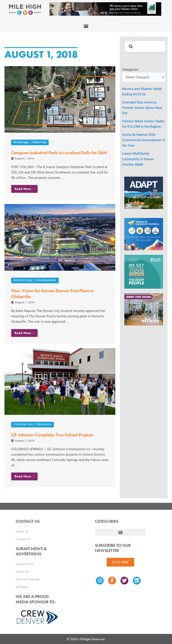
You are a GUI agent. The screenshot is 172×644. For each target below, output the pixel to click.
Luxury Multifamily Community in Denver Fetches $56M (138, 159)
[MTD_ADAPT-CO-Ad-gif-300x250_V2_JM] (144, 193)
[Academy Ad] (144, 234)
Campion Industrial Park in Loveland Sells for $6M (59, 153)
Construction (23, 425)
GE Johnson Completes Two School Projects (52, 435)
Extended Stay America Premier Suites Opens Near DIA (142, 108)
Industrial (39, 142)
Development (46, 280)
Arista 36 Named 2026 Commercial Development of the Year (144, 140)
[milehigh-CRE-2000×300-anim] (105, 9)
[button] (86, 26)
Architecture (23, 280)
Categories (130, 70)
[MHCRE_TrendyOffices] (144, 309)
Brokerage (21, 142)
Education (44, 425)
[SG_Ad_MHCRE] (144, 271)
